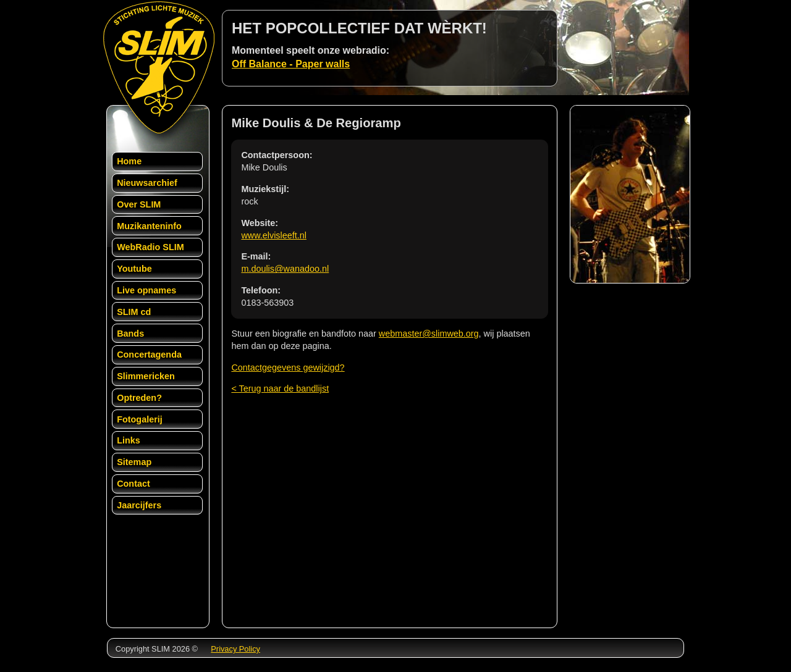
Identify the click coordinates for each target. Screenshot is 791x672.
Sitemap (134, 462)
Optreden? (139, 398)
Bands (130, 334)
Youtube (134, 269)
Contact (133, 484)
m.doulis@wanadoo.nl (285, 269)
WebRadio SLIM (150, 247)
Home (129, 161)
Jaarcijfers (139, 505)
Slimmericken (146, 376)
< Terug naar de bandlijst (280, 388)
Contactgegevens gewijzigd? (288, 367)
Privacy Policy (235, 649)
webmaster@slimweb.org (429, 334)
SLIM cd (134, 312)
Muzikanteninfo (149, 226)
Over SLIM (139, 204)
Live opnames (146, 290)
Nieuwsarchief (147, 183)
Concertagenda (149, 355)
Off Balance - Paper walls (291, 64)
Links (129, 440)
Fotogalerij (140, 419)
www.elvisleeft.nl (274, 235)
